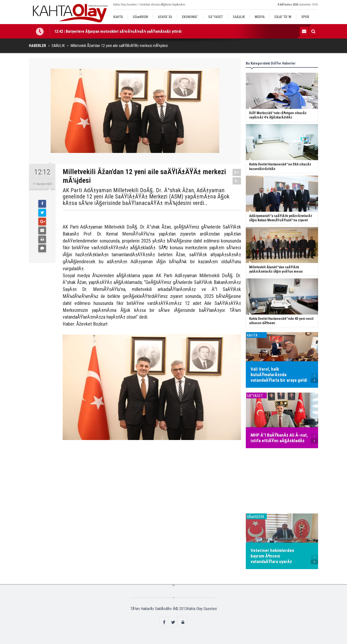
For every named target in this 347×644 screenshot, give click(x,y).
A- (237, 181)
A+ (237, 172)
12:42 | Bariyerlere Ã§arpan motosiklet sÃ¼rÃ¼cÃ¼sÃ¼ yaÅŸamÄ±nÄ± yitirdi (118, 31)
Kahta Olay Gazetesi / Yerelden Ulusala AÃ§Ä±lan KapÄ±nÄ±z (149, 5)
